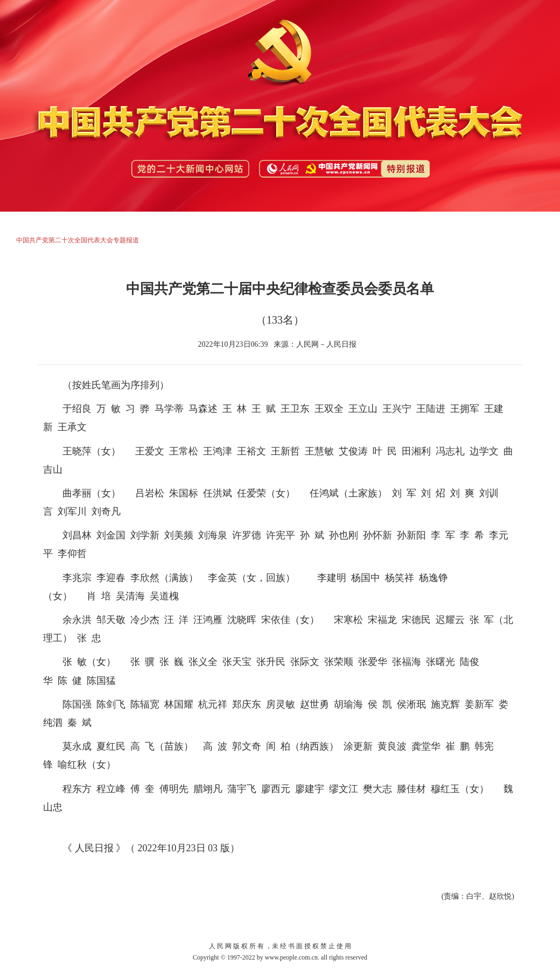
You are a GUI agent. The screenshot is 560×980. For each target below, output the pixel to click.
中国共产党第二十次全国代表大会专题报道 (78, 240)
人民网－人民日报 (326, 344)
